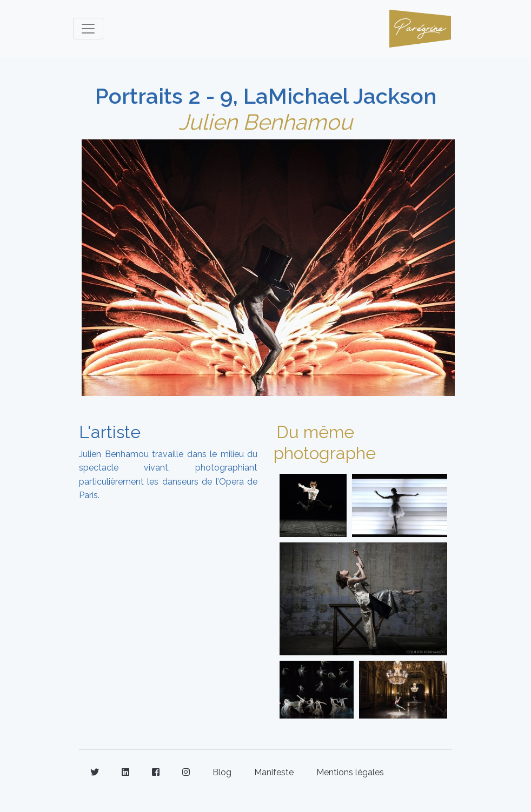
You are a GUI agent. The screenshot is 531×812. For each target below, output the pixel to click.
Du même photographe (325, 442)
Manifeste (274, 772)
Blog (222, 772)
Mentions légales (350, 772)
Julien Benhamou (265, 122)
